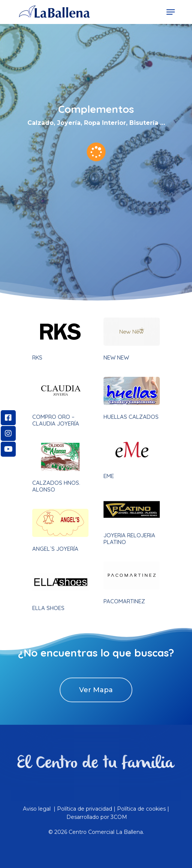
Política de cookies (141, 809)
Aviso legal (37, 809)
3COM (119, 817)
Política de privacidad (85, 809)
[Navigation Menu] (171, 12)
